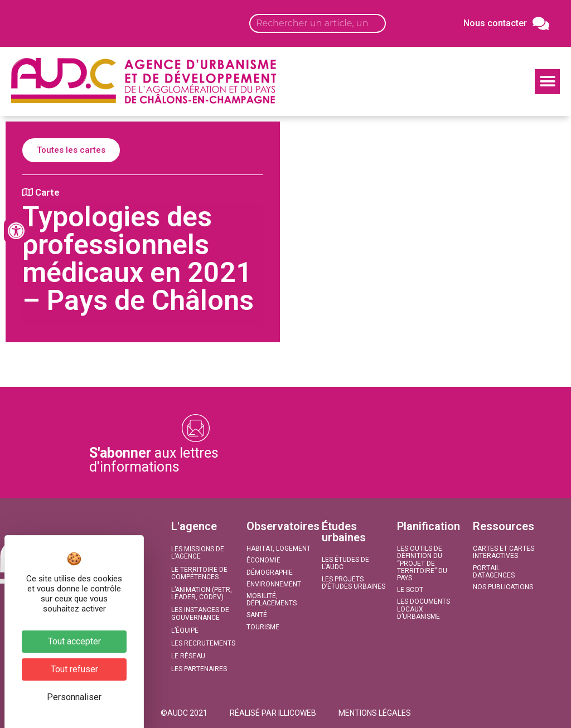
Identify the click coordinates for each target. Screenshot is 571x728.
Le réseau (188, 656)
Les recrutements (203, 643)
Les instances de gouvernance (200, 613)
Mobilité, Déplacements (272, 600)
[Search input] (318, 23)
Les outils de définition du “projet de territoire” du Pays (422, 563)
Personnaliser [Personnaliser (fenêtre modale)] (74, 697)
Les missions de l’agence (198, 553)
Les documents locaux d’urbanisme (424, 609)
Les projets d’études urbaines (354, 583)
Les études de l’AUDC (345, 563)
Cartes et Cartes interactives (504, 552)
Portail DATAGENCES (494, 572)
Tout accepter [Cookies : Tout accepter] (74, 641)
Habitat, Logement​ (279, 549)
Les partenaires (199, 669)
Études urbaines (344, 532)
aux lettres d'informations (154, 460)
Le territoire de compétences (199, 573)
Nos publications (503, 587)
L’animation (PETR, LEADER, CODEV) (202, 593)
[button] (547, 82)
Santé (257, 615)
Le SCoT (410, 590)
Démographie (270, 572)
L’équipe (185, 630)
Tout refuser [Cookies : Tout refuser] (74, 669)
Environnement (274, 584)
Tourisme (263, 627)
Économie (263, 560)
